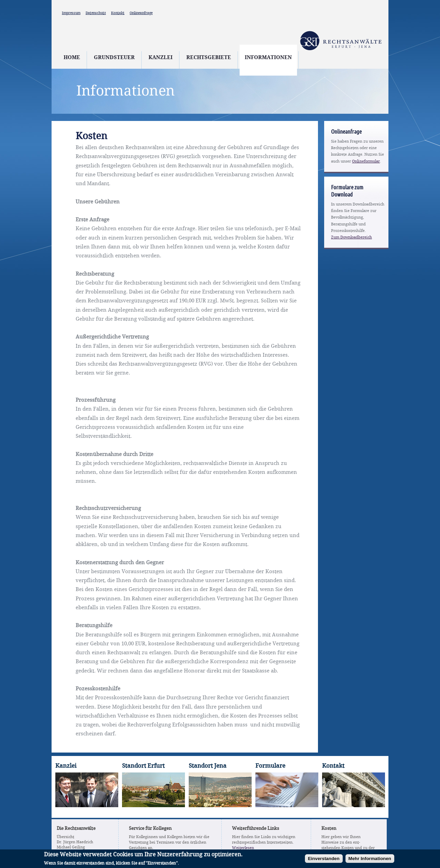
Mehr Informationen (370, 860)
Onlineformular (366, 162)
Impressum (71, 13)
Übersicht (65, 837)
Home (72, 58)
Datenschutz (96, 13)
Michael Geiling (71, 847)
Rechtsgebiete (209, 58)
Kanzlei (161, 58)
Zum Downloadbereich (351, 237)
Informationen (268, 58)
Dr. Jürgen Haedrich (75, 842)
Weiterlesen (243, 848)
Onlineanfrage (141, 13)
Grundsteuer (114, 58)
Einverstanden (324, 860)
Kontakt (118, 13)
